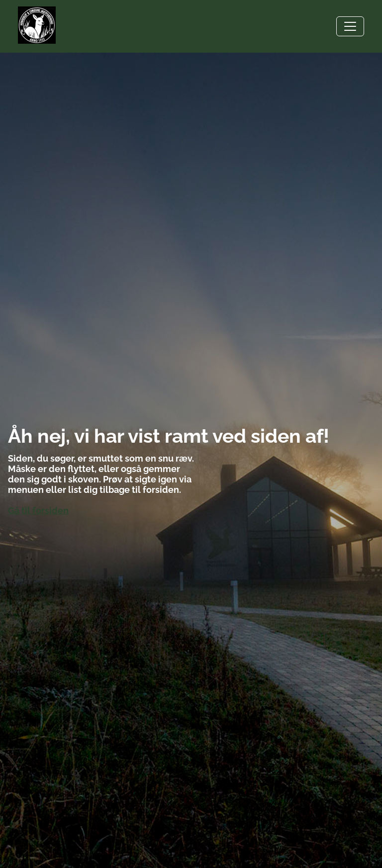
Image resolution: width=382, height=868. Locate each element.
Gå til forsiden (38, 511)
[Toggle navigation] (350, 26)
